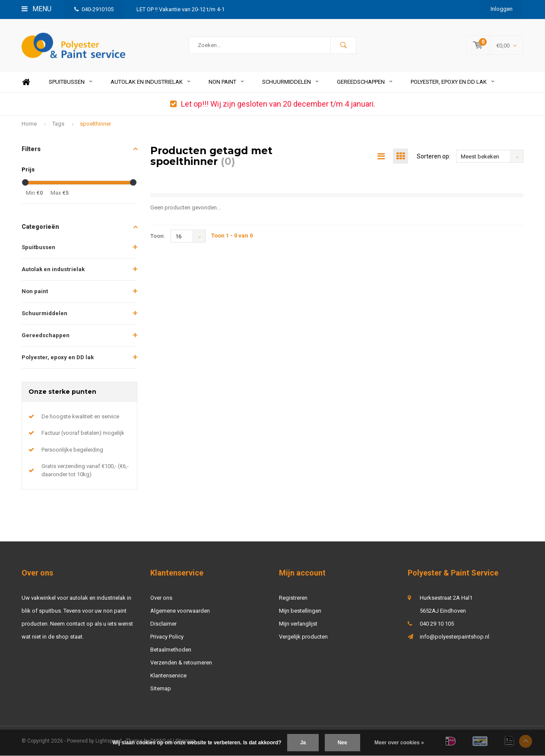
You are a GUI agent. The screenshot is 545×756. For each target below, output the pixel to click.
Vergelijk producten (303, 637)
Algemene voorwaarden (180, 611)
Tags (58, 124)
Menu (36, 9)
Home (26, 82)
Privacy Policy (167, 637)
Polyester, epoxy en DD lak (452, 82)
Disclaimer (163, 624)
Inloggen (502, 9)
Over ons (161, 598)
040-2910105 (94, 9)
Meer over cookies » (399, 743)
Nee (342, 743)
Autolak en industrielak (150, 82)
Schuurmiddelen (290, 82)
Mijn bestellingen (300, 611)
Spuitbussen (70, 82)
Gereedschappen (364, 82)
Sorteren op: (434, 156)
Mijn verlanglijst (298, 624)
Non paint (226, 82)
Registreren (293, 598)
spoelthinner (95, 124)
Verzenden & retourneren (181, 663)
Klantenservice (168, 675)
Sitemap (161, 688)
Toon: (158, 236)
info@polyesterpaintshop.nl (455, 637)
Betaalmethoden (171, 650)
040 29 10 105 (437, 624)
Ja (303, 743)
